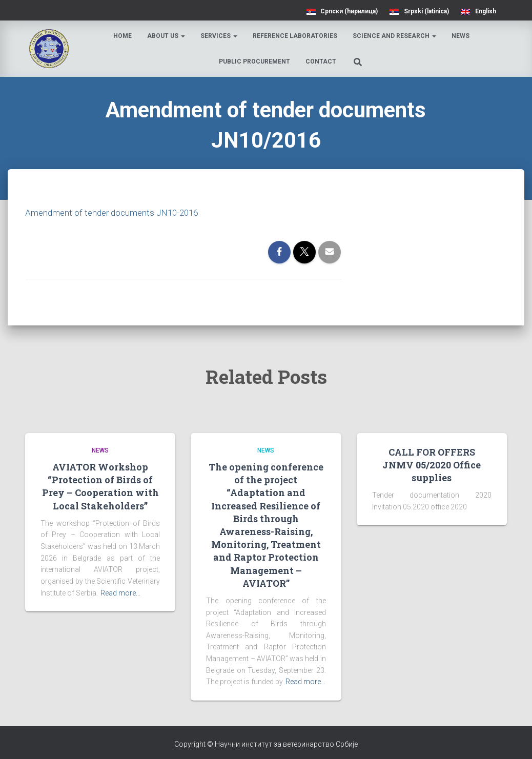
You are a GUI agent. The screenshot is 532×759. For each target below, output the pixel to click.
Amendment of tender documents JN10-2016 (116, 212)
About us (168, 36)
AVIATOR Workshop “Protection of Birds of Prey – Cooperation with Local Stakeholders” (100, 486)
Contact (322, 61)
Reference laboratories (296, 36)
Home (124, 36)
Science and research (396, 36)
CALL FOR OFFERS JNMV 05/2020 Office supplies (432, 464)
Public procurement (255, 61)
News (462, 36)
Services (220, 36)
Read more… (120, 592)
